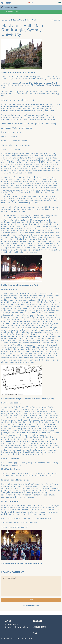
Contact (9, 621)
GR (32, 3)
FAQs (35, 633)
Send (31, 600)
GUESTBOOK (38, 621)
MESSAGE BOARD (39, 627)
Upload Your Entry (13, 12)
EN (29, 3)
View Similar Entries (31, 606)
